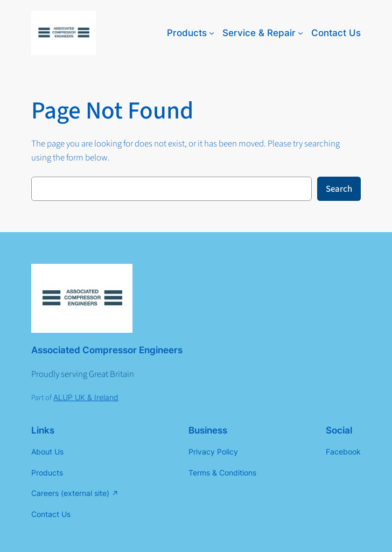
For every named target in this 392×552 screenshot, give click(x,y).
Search (339, 189)
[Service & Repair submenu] (300, 33)
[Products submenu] (212, 33)
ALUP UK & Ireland (86, 397)
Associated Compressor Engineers (107, 350)
